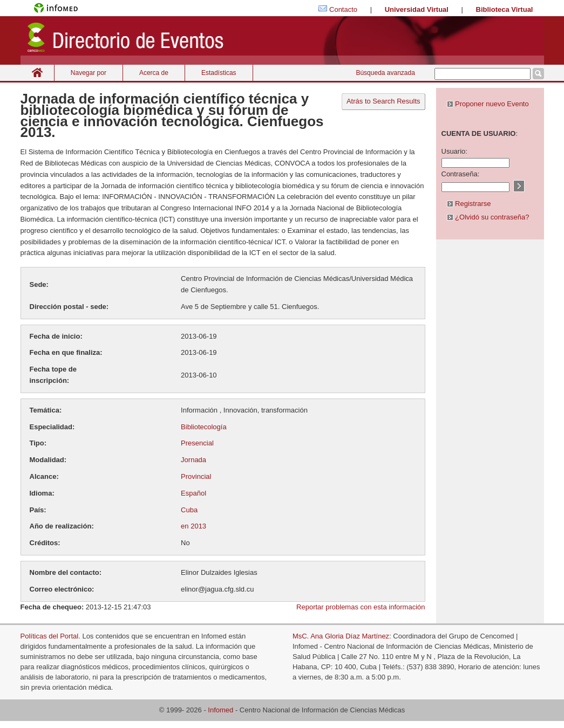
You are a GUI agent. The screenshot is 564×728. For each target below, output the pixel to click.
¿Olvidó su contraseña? (488, 217)
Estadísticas (219, 73)
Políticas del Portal (50, 636)
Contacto (343, 9)
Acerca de (154, 73)
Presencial (197, 443)
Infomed (220, 710)
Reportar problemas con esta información (361, 607)
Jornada (193, 460)
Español (193, 493)
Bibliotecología (204, 427)
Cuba (189, 510)
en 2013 (193, 526)
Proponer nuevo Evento (488, 104)
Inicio (37, 73)
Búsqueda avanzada (385, 73)
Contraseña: (461, 174)
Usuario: (454, 151)
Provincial (196, 476)
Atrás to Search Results (383, 101)
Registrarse (469, 204)
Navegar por (89, 73)
